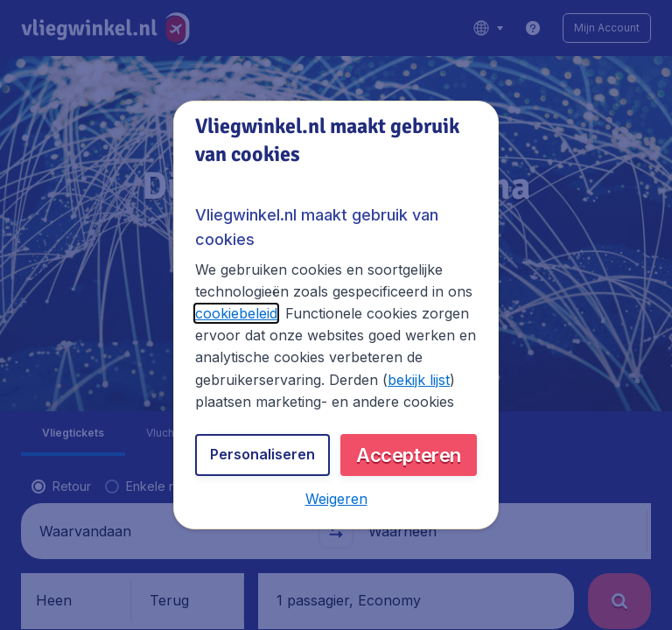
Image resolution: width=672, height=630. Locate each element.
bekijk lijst (419, 380)
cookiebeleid (236, 313)
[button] (336, 499)
